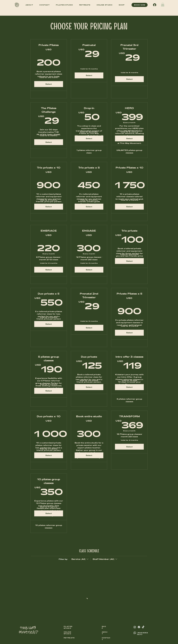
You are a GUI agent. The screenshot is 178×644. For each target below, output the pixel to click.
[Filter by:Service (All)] (80, 559)
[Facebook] (139, 627)
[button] (163, 4)
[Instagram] (135, 627)
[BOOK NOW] (140, 5)
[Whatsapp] (135, 633)
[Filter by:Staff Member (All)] (104, 559)
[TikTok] (143, 627)
